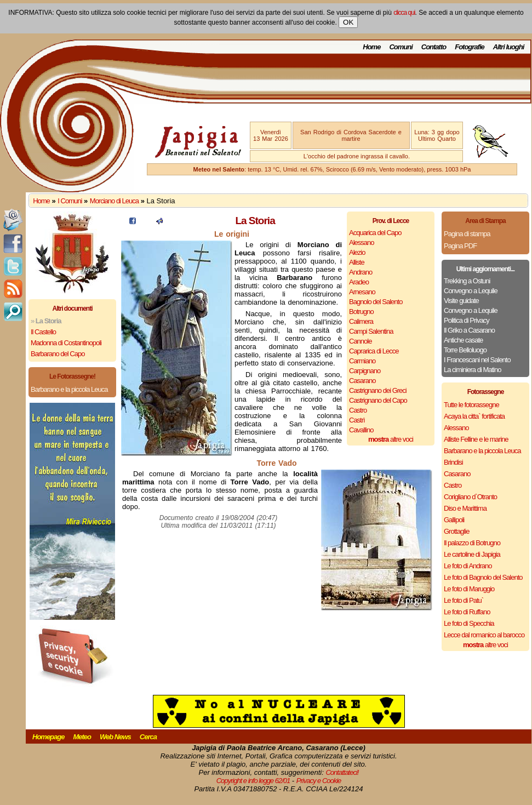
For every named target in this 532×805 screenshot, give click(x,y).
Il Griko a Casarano (469, 330)
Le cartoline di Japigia (472, 554)
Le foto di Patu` (464, 600)
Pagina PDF (460, 246)
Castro (358, 410)
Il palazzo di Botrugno (472, 543)
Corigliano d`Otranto (470, 497)
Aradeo (359, 282)
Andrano (361, 272)
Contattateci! (342, 772)
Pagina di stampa (467, 234)
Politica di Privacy (467, 320)
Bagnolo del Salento (376, 302)
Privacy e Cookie (319, 781)
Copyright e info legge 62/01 (253, 781)
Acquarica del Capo (375, 233)
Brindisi (453, 462)
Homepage (48, 737)
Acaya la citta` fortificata (474, 416)
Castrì (357, 420)
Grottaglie (456, 531)
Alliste (357, 262)
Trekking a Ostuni (467, 281)
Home (371, 47)
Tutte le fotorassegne (471, 405)
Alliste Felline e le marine (476, 439)
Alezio (357, 252)
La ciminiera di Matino (472, 370)
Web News (115, 737)
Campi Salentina (371, 331)
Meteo (82, 737)
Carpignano (365, 371)
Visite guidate (461, 301)
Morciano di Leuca (114, 201)
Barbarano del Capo (58, 354)
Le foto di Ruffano (467, 612)
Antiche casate (463, 340)
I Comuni (70, 201)
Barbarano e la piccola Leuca (69, 389)
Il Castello (43, 332)
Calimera (361, 321)
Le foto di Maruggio (469, 589)
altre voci (391, 439)
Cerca (148, 737)
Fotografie (470, 47)
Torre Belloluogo (465, 350)
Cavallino (361, 430)
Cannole (360, 341)
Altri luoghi (509, 47)
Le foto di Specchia (469, 623)
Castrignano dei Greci (378, 390)
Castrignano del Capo (378, 400)
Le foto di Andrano (468, 566)
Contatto (434, 47)
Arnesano (362, 292)
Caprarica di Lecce (374, 351)
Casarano (362, 381)
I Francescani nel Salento (477, 360)
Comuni (401, 47)
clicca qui (404, 13)
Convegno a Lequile (471, 291)
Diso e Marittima (465, 508)
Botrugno (361, 312)
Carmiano (362, 361)
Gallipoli (454, 520)
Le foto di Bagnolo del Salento (483, 577)
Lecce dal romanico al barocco (484, 635)
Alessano (361, 242)
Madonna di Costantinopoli (66, 343)
